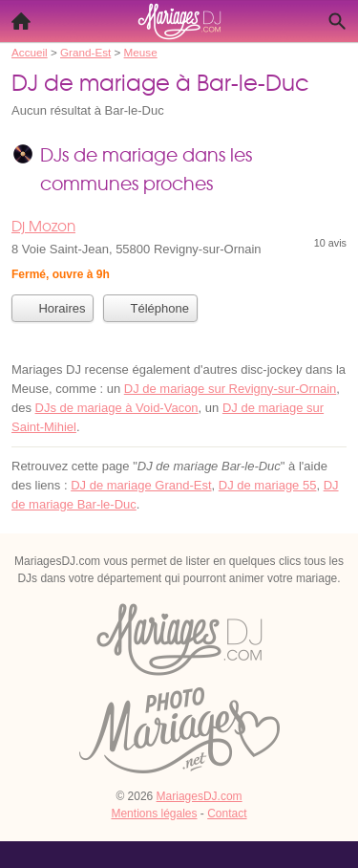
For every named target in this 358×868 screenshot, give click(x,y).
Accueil (15, 16)
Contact (227, 814)
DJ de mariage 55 (268, 485)
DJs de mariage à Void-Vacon (117, 408)
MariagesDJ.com (200, 796)
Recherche (332, 17)
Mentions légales (154, 814)
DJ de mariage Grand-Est (141, 485)
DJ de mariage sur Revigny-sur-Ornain (231, 389)
